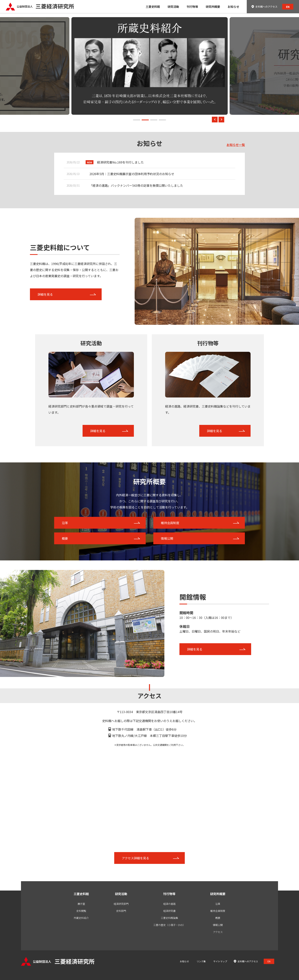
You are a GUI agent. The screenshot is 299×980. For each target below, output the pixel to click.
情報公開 (167, 538)
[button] (137, 120)
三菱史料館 (81, 894)
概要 (65, 538)
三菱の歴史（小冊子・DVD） (169, 925)
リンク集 (201, 961)
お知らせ (184, 961)
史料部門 (121, 911)
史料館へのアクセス (266, 7)
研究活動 (121, 894)
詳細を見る (45, 294)
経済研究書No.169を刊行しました (120, 162)
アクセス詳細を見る (135, 858)
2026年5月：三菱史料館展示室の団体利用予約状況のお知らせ (132, 174)
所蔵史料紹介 (81, 918)
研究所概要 (218, 894)
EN (288, 7)
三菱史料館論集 (169, 918)
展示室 (81, 904)
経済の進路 (169, 904)
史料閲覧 (81, 911)
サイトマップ (220, 961)
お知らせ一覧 (236, 145)
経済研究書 (169, 911)
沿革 (65, 523)
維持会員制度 (170, 523)
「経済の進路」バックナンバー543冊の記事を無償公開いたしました (136, 185)
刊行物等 (169, 894)
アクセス (218, 932)
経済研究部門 (121, 904)
